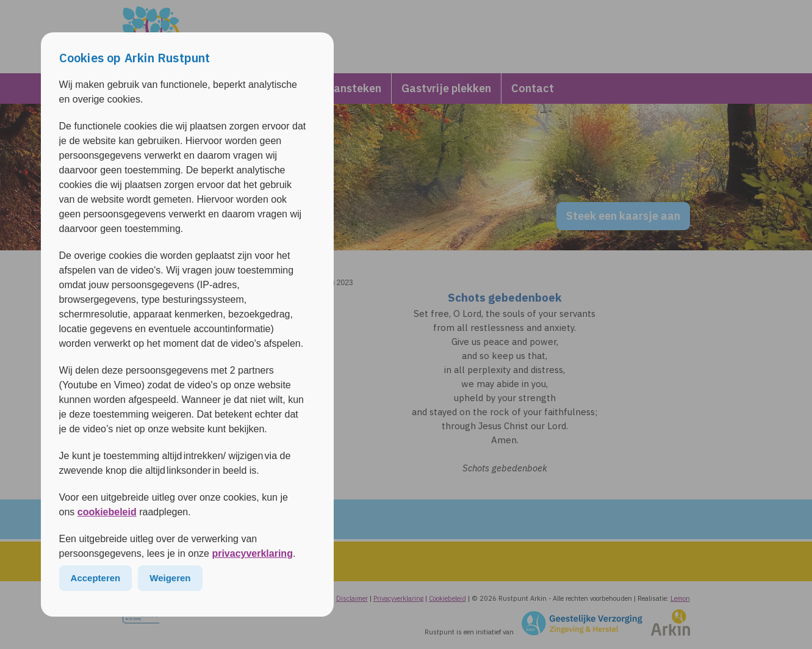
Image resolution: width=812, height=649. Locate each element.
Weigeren (170, 578)
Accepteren (96, 578)
